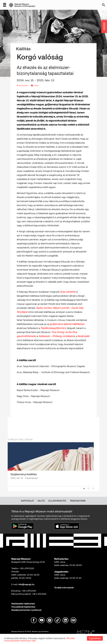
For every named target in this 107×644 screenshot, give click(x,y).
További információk (64, 588)
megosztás (22, 86)
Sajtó (41, 501)
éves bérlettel (68, 292)
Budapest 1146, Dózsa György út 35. (28, 562)
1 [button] (84, 489)
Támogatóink (78, 501)
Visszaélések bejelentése (23, 607)
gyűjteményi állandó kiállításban (67, 324)
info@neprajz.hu (26, 584)
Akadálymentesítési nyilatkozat (26, 610)
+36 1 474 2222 (39, 594)
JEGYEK (104, 26)
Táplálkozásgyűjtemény (53, 328)
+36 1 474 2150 (29, 591)
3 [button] (93, 489)
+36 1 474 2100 (27, 568)
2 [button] (88, 489)
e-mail (35, 86)
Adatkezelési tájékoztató (23, 604)
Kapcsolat (28, 501)
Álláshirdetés (57, 501)
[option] (51, 462)
